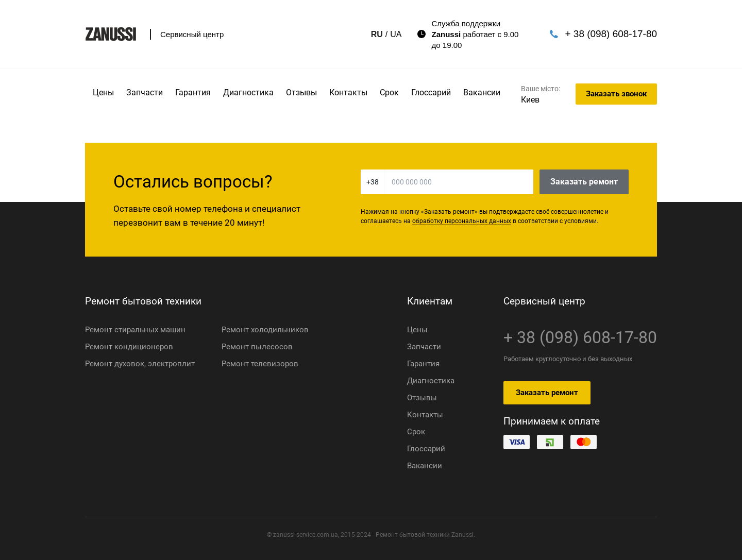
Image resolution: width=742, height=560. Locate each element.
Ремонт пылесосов (257, 347)
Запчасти (145, 92)
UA (376, 34)
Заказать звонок (616, 94)
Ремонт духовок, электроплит (140, 364)
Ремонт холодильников (265, 330)
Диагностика (248, 92)
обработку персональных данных (462, 221)
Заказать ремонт (584, 182)
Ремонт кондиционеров (129, 347)
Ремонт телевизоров (260, 364)
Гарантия (193, 92)
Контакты (348, 92)
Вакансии (482, 92)
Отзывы (301, 92)
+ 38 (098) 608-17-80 (601, 33)
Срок (389, 92)
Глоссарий (431, 92)
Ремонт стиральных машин (135, 330)
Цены (103, 92)
